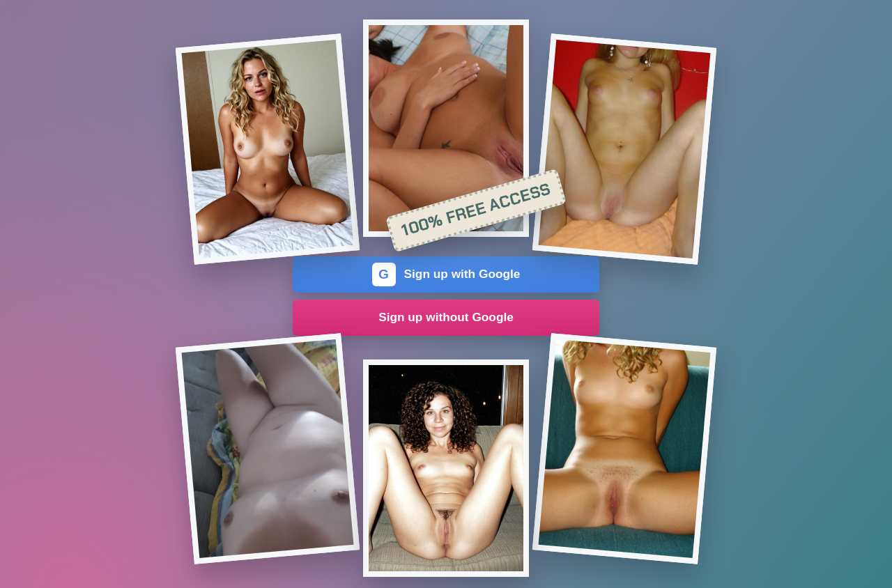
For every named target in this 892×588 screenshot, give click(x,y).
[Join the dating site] (268, 149)
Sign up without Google (446, 317)
